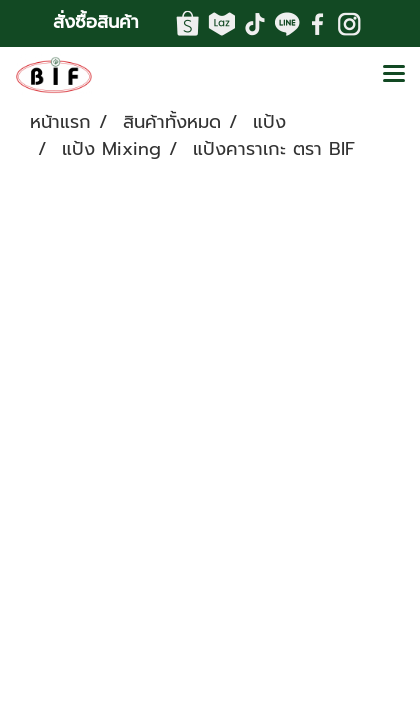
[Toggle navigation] (394, 75)
